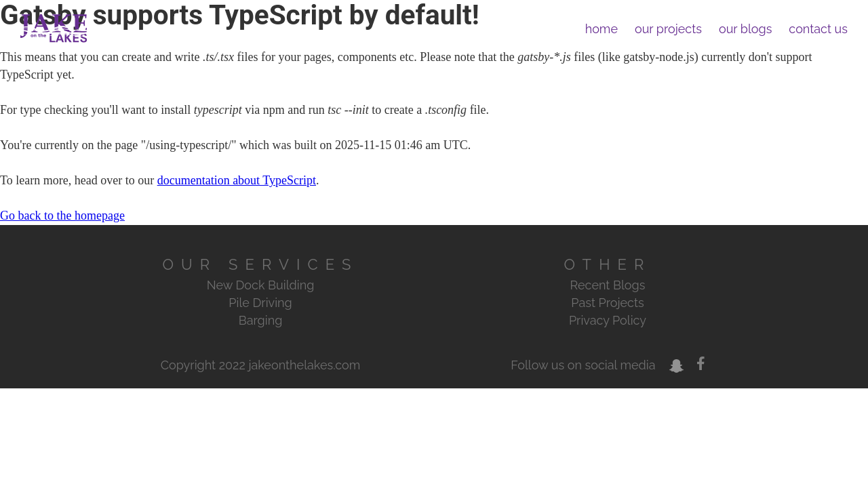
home (601, 29)
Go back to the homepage (62, 216)
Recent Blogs (608, 285)
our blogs (745, 29)
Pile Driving (260, 303)
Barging (261, 320)
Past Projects (607, 303)
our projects (668, 29)
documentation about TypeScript (237, 180)
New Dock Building (261, 285)
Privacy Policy (608, 320)
